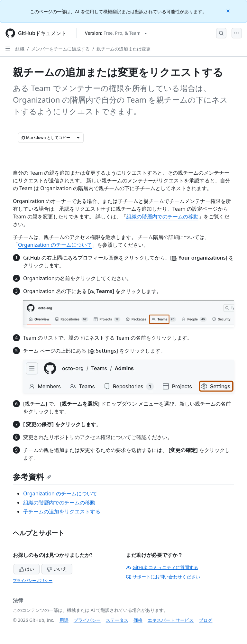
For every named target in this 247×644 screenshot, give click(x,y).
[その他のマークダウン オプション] (78, 138)
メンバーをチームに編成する (60, 49)
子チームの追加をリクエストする (62, 511)
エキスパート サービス (171, 620)
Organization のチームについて (55, 245)
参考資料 (32, 477)
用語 (64, 620)
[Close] (229, 10)
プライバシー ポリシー (33, 580)
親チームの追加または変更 (123, 49)
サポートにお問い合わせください (163, 577)
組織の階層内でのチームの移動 (162, 216)
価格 (138, 620)
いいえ (57, 569)
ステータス (117, 620)
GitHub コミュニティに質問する (162, 567)
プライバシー (87, 620)
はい (27, 569)
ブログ (206, 620)
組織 (20, 49)
